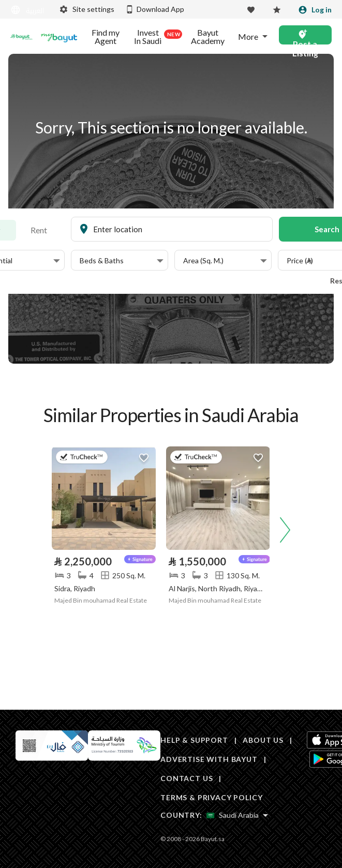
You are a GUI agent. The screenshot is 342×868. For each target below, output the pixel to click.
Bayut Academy (208, 37)
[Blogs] (59, 37)
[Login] (315, 10)
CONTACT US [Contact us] (187, 778)
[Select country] (237, 815)
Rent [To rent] (39, 230)
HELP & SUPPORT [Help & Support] (194, 740)
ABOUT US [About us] (263, 740)
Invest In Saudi (156, 37)
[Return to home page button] (21, 37)
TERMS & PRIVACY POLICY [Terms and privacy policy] (211, 797)
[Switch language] (28, 10)
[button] (122, 261)
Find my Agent (106, 37)
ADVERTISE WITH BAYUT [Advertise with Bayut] (209, 759)
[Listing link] (104, 498)
